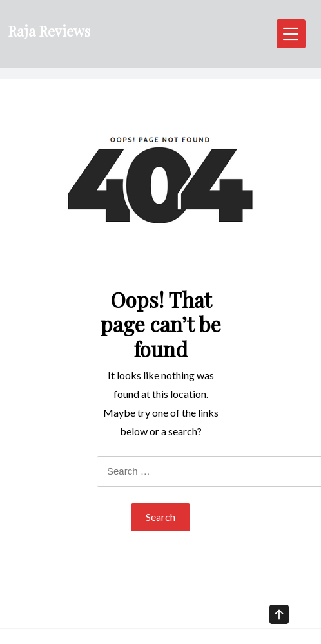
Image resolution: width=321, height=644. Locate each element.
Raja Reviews (49, 31)
